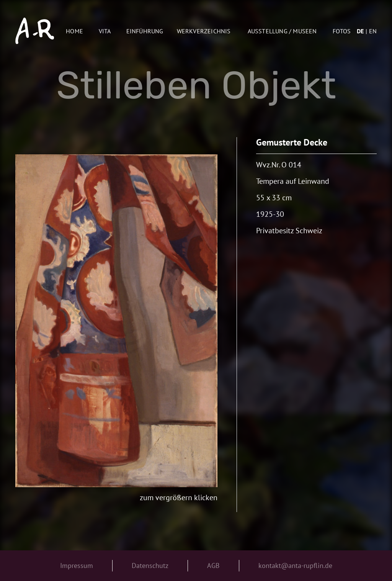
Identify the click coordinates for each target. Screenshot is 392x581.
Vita (105, 31)
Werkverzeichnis (204, 31)
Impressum (77, 565)
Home (74, 31)
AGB (213, 565)
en (373, 31)
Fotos (342, 31)
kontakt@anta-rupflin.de (295, 565)
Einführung (145, 31)
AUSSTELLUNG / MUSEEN (282, 31)
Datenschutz (150, 565)
